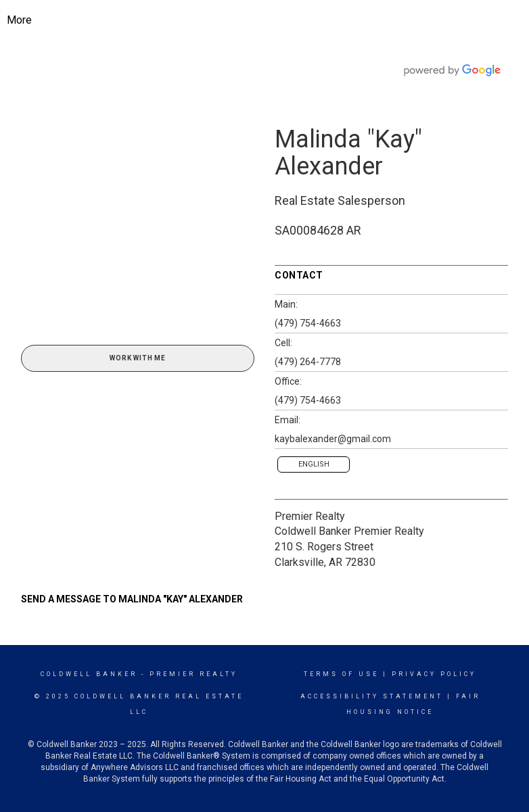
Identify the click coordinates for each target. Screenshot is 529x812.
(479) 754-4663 (308, 323)
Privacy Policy (434, 674)
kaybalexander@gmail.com (333, 439)
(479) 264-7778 (308, 362)
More (19, 20)
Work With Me (138, 358)
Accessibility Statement (372, 696)
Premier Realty (310, 516)
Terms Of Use (341, 674)
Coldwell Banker (89, 674)
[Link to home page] (275, 20)
